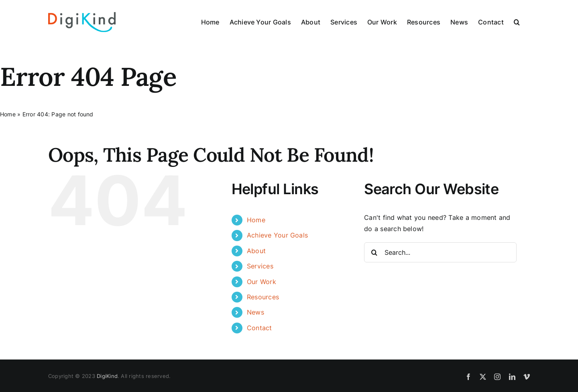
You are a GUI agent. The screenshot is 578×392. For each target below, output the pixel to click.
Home (8, 114)
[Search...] (440, 252)
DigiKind (107, 376)
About (256, 251)
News (255, 312)
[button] (517, 22)
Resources (263, 297)
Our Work (262, 282)
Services (260, 266)
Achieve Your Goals (277, 235)
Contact (259, 328)
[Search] (374, 252)
